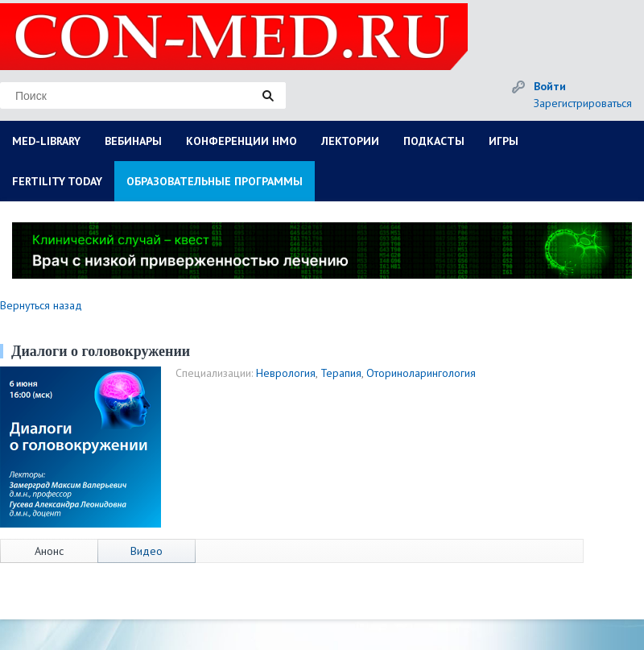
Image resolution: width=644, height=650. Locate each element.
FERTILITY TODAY (57, 181)
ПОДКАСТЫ (434, 141)
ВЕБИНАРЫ (133, 141)
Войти (550, 86)
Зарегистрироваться (583, 103)
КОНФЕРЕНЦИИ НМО (242, 141)
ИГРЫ (504, 141)
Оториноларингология (421, 373)
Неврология (286, 373)
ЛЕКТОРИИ (350, 141)
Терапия (341, 373)
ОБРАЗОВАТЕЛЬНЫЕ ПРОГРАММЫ (215, 181)
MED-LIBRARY (46, 141)
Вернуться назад (41, 305)
